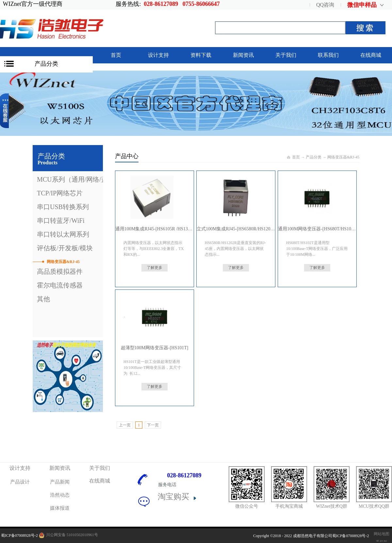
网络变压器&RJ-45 (343, 157)
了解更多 (155, 268)
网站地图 (381, 534)
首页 (116, 55)
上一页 (125, 425)
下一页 (153, 425)
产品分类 (46, 64)
